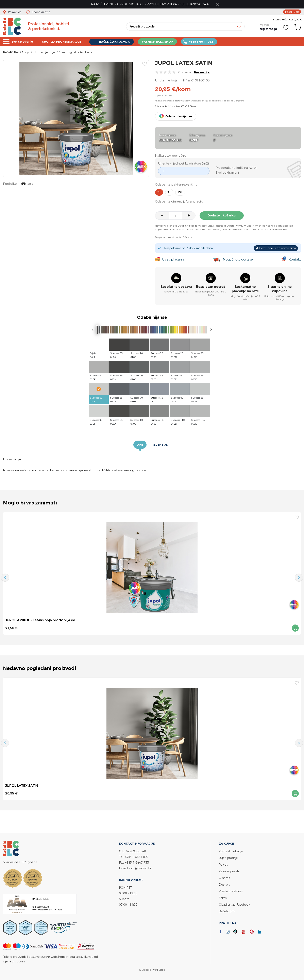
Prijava (264, 25)
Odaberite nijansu (179, 116)
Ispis (27, 184)
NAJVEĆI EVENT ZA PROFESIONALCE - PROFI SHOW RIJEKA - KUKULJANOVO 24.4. (150, 4)
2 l (159, 192)
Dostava (224, 885)
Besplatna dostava (176, 287)
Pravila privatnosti (231, 891)
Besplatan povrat (211, 287)
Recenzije (202, 72)
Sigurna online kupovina (280, 289)
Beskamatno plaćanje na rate (245, 289)
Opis (140, 445)
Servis (223, 898)
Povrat (223, 864)
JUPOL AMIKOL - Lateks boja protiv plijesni (40, 620)
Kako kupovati (229, 871)
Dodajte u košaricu (222, 215)
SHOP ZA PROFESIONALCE (65, 42)
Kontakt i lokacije (231, 851)
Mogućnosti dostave (238, 259)
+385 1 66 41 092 (210, 42)
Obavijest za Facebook (234, 905)
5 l (169, 192)
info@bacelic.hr (140, 868)
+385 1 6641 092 (137, 857)
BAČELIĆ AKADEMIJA (120, 42)
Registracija (268, 29)
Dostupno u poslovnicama (277, 248)
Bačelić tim (227, 911)
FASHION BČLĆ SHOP (165, 42)
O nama (224, 878)
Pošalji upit (292, 12)
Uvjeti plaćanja (173, 259)
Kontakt (295, 259)
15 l (180, 192)
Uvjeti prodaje (228, 858)
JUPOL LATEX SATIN (22, 786)
